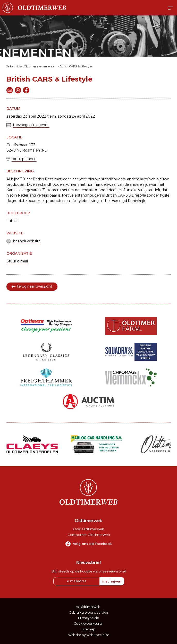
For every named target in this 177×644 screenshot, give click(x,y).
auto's (12, 221)
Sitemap (88, 629)
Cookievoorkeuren (89, 624)
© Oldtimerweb (88, 607)
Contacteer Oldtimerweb (89, 535)
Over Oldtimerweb (89, 529)
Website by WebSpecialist (89, 635)
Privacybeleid (89, 618)
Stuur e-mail (17, 261)
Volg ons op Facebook (92, 544)
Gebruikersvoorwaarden (88, 612)
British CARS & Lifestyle (76, 66)
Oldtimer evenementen (40, 66)
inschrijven (112, 581)
